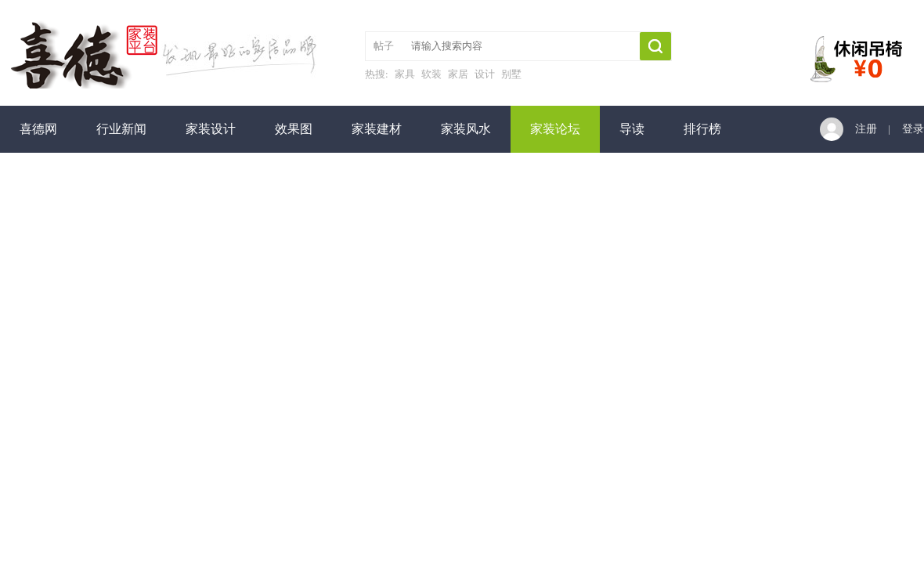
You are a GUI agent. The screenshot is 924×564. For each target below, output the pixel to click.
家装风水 (466, 129)
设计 (485, 74)
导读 (632, 129)
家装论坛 (555, 129)
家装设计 (211, 129)
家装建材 (377, 129)
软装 (431, 74)
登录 (913, 129)
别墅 (511, 74)
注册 (866, 129)
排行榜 (702, 129)
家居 (458, 74)
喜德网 (38, 129)
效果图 (294, 129)
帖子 (384, 46)
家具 (405, 74)
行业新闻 (121, 129)
